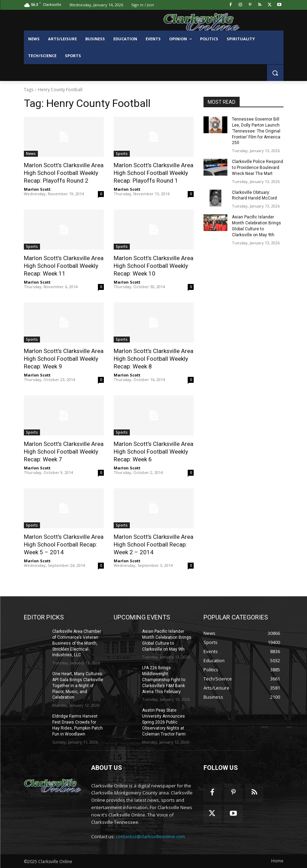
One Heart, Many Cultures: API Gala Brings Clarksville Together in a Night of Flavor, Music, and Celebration (78, 686)
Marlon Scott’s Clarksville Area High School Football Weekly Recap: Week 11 (64, 266)
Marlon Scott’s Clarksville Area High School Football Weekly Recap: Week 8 (153, 359)
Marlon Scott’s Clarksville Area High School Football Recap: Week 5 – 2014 (64, 544)
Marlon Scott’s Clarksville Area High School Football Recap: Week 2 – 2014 (153, 544)
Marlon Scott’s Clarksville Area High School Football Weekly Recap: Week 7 (64, 452)
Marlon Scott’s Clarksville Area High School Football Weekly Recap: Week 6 (153, 452)
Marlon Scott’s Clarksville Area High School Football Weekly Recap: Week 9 (64, 359)
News (31, 154)
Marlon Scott (37, 189)
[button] (275, 73)
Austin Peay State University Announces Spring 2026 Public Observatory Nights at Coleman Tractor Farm (164, 722)
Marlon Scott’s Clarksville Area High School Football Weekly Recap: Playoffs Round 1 (153, 173)
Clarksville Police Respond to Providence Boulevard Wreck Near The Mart (258, 168)
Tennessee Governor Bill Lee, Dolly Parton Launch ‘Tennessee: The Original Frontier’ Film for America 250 (256, 131)
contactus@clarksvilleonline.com (150, 836)
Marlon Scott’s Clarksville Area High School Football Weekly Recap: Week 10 (153, 266)
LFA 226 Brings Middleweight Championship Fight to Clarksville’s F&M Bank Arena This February (164, 680)
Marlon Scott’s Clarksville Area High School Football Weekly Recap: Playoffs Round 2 (64, 173)
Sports (122, 154)
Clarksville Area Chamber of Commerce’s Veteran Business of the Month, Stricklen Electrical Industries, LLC (77, 643)
